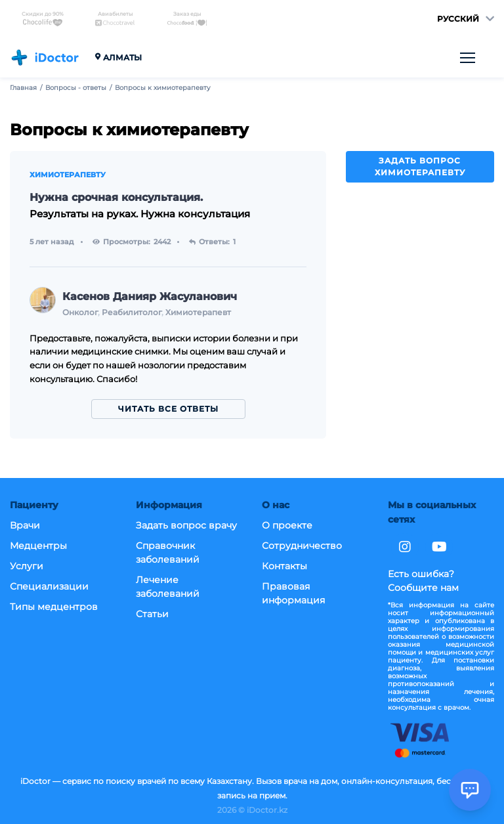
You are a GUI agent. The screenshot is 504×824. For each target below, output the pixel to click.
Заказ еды (187, 19)
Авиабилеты (115, 19)
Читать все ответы (168, 409)
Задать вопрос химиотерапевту (420, 166)
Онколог (80, 312)
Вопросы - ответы (76, 88)
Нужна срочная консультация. (116, 197)
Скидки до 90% (43, 19)
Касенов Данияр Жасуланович (150, 296)
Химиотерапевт (198, 312)
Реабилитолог (132, 312)
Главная (23, 88)
